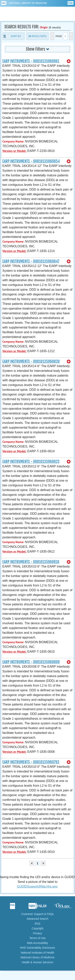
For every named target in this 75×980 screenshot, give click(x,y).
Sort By (16, 36)
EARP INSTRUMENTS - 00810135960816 (31, 562)
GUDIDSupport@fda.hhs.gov (37, 886)
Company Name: (13, 141)
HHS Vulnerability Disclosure (37, 948)
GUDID (37, 14)
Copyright (38, 928)
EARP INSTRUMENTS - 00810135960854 (31, 161)
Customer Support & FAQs (38, 914)
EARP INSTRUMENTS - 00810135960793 (31, 762)
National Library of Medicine (28, 3)
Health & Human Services (37, 962)
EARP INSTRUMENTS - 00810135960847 (31, 261)
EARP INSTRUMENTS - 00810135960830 (31, 361)
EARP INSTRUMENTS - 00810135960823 (31, 462)
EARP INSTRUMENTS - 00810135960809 (31, 662)
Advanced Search (37, 919)
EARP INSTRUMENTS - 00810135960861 (31, 61)
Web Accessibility (38, 943)
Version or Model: (14, 151)
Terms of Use (37, 938)
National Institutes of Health (37, 953)
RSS (37, 924)
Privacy (38, 933)
